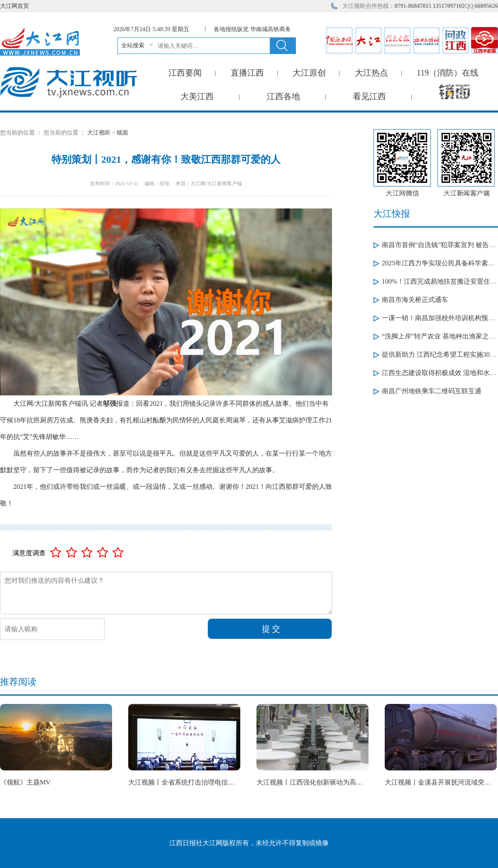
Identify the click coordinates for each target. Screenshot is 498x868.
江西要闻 (185, 73)
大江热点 (371, 73)
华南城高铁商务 (271, 29)
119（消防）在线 (448, 73)
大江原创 (309, 73)
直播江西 (247, 73)
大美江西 (197, 96)
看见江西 (369, 96)
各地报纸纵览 (231, 29)
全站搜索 (133, 45)
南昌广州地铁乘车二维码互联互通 (432, 391)
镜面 (122, 133)
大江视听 (99, 133)
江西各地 (283, 96)
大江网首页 (15, 6)
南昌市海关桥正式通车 (415, 300)
